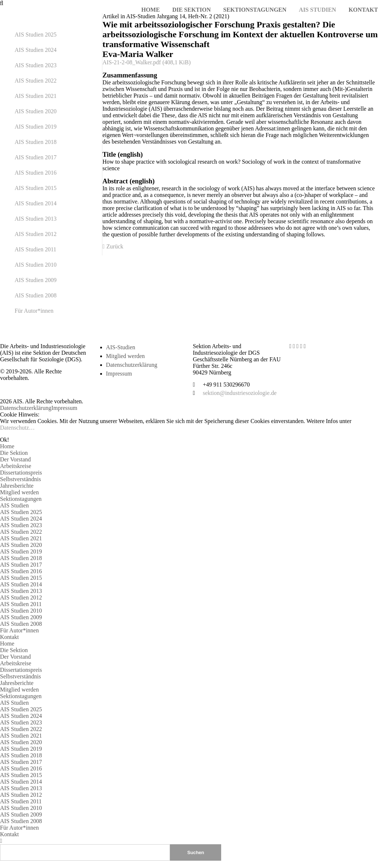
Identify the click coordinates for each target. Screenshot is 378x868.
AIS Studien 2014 (36, 203)
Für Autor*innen (34, 311)
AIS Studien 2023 (36, 65)
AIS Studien (14, 505)
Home (7, 446)
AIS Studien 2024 (36, 50)
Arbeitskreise (16, 466)
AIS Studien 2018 (36, 142)
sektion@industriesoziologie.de (240, 393)
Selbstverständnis (20, 479)
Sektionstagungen (21, 499)
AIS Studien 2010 (36, 265)
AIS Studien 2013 (36, 219)
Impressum (119, 374)
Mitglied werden (125, 356)
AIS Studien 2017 (36, 157)
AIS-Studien (121, 347)
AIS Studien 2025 (36, 35)
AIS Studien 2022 (36, 81)
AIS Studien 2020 (36, 111)
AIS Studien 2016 (36, 173)
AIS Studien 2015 (36, 188)
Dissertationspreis (21, 473)
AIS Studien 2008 (36, 295)
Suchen (196, 852)
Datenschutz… (17, 428)
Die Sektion (14, 453)
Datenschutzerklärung (132, 365)
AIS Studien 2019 (36, 127)
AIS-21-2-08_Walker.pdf (146, 62)
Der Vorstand (15, 459)
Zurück (115, 246)
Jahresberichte (17, 486)
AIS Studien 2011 (35, 249)
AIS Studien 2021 (36, 96)
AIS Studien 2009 (36, 280)
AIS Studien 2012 (36, 234)
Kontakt (10, 637)
